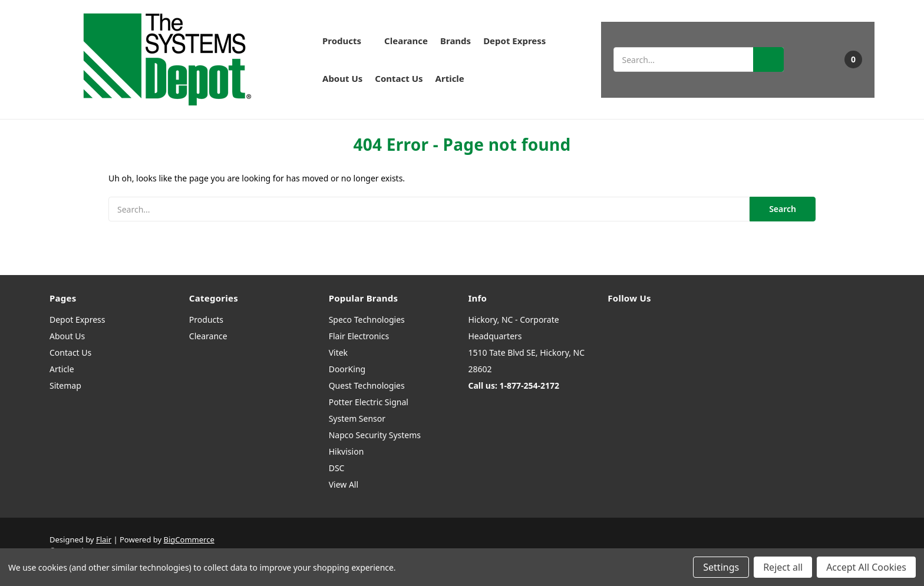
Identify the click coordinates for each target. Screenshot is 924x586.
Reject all (783, 567)
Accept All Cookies (866, 567)
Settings (721, 567)
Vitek (338, 352)
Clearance (406, 41)
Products (347, 41)
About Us (342, 78)
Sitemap (65, 385)
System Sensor (357, 418)
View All (344, 484)
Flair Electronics (359, 336)
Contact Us (399, 78)
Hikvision (346, 451)
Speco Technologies (367, 320)
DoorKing (347, 369)
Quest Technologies (367, 385)
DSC (337, 468)
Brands (456, 41)
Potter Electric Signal (369, 402)
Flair (104, 539)
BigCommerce (189, 539)
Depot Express (514, 41)
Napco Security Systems (375, 435)
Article (450, 78)
